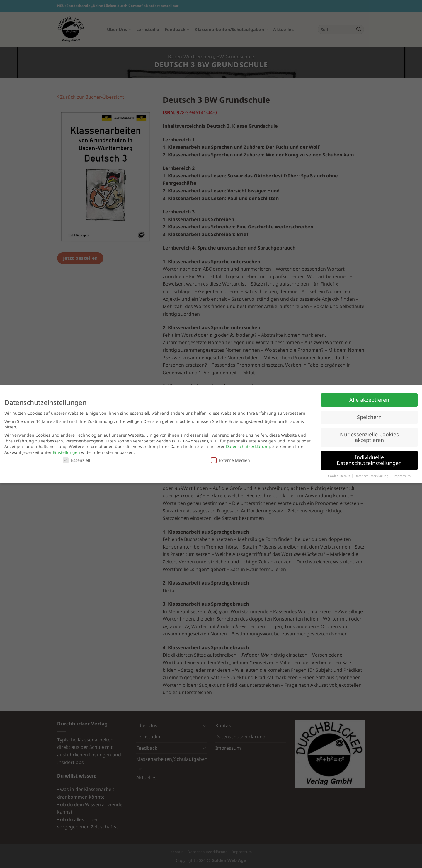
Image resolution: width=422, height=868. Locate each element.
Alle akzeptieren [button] (369, 400)
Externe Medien (230, 460)
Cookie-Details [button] (339, 476)
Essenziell (76, 460)
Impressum (402, 476)
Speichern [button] (369, 417)
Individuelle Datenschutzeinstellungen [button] (369, 460)
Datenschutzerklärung (248, 446)
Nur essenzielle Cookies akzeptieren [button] (369, 437)
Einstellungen (66, 452)
